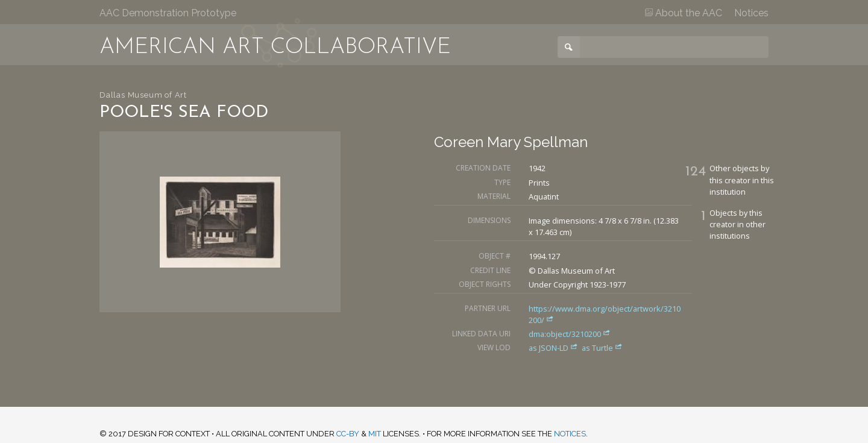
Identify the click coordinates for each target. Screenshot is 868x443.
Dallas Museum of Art (143, 95)
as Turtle (602, 348)
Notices (751, 13)
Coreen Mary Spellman (511, 142)
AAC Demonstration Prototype (168, 13)
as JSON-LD (554, 348)
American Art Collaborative (275, 48)
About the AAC (684, 13)
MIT (375, 434)
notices (570, 434)
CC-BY (348, 434)
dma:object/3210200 (570, 334)
